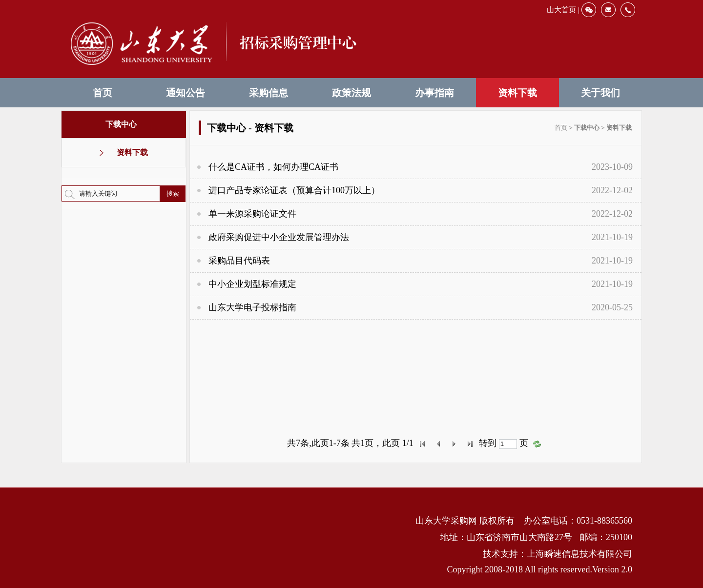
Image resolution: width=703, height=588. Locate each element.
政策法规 (351, 93)
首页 (103, 93)
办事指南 (434, 93)
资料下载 (517, 93)
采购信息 (269, 93)
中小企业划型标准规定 (252, 284)
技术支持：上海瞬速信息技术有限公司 (558, 554)
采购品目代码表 (239, 261)
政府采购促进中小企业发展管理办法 (279, 237)
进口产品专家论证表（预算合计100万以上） (294, 190)
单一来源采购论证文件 (252, 214)
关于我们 (600, 93)
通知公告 (186, 93)
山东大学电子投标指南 (252, 307)
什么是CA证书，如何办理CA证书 (273, 167)
